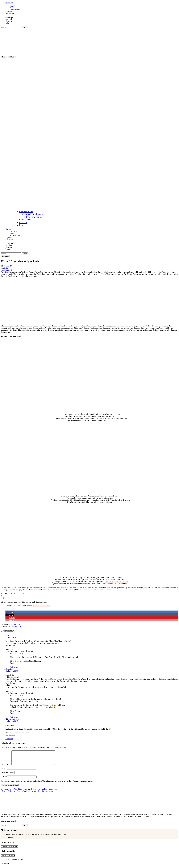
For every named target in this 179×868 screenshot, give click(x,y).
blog (21, 225)
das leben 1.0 (16, 626)
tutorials (23, 222)
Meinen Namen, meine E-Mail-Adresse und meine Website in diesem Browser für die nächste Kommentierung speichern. (48, 784)
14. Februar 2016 (12, 721)
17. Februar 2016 (16, 653)
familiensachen (14, 624)
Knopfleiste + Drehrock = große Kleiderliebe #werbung (27, 794)
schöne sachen (26, 211)
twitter (8, 23)
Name (4, 771)
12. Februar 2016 (7, 266)
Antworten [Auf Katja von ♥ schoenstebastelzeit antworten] (14, 667)
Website (4, 779)
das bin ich (14, 5)
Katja (6, 268)
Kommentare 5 (6, 270)
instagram (9, 17)
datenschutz (10, 13)
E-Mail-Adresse (7, 775)
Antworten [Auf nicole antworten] (9, 649)
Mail (151, 819)
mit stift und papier (33, 217)
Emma (150, 328)
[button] (10, 612)
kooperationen (15, 9)
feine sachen (25, 220)
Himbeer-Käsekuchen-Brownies (117, 582)
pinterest (9, 21)
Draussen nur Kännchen (41, 606)
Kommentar (6, 767)
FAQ (12, 7)
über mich (9, 3)
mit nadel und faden (33, 214)
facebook (9, 19)
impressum (9, 11)
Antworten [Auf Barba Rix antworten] (9, 691)
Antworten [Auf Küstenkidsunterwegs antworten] (9, 739)
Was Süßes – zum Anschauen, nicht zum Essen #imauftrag (29, 792)
